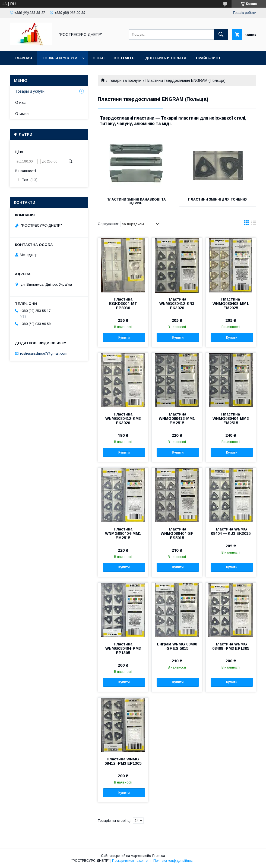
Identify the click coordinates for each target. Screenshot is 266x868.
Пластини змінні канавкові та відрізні (136, 201)
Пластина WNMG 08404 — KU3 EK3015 (231, 531)
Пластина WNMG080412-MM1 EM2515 (177, 419)
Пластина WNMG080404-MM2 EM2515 (231, 419)
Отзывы (22, 114)
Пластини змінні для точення (218, 199)
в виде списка (254, 224)
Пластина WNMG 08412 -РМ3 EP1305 (123, 761)
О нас (99, 58)
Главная (23, 58)
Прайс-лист (208, 58)
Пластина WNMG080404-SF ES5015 (177, 533)
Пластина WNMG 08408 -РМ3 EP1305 (231, 646)
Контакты (125, 58)
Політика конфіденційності (174, 861)
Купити (124, 338)
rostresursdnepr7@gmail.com (44, 353)
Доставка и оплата (166, 58)
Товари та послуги (125, 80)
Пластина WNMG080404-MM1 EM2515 (123, 533)
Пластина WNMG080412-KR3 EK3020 (177, 304)
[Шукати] (221, 35)
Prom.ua (159, 856)
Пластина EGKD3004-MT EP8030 (123, 304)
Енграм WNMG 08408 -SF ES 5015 (177, 646)
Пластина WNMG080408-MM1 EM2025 (231, 304)
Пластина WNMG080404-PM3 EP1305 (123, 648)
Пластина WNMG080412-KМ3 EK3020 (123, 419)
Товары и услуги (60, 58)
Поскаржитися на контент (132, 861)
